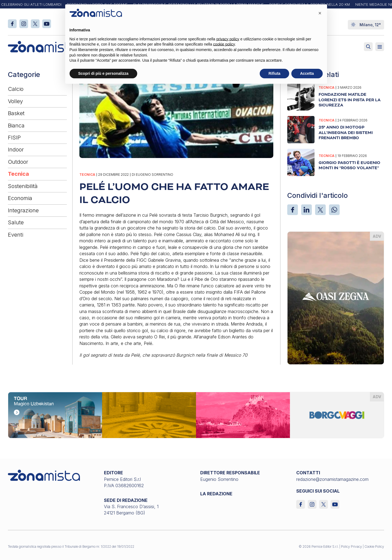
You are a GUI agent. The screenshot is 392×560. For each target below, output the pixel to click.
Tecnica (18, 174)
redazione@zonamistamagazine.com (332, 479)
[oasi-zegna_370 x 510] (336, 297)
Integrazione (23, 210)
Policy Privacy (351, 546)
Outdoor (18, 162)
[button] (320, 13)
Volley (15, 101)
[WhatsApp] (334, 210)
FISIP (14, 138)
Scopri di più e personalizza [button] (103, 73)
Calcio (16, 89)
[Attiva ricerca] (368, 47)
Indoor (16, 150)
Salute (16, 222)
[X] (320, 210)
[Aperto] (380, 47)
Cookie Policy (374, 546)
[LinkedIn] (306, 210)
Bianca (16, 126)
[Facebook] (293, 210)
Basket (16, 113)
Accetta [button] (307, 73)
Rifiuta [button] (274, 73)
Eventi (16, 235)
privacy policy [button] (228, 39)
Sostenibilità (23, 186)
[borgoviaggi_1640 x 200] (196, 415)
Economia (20, 198)
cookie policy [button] (224, 44)
